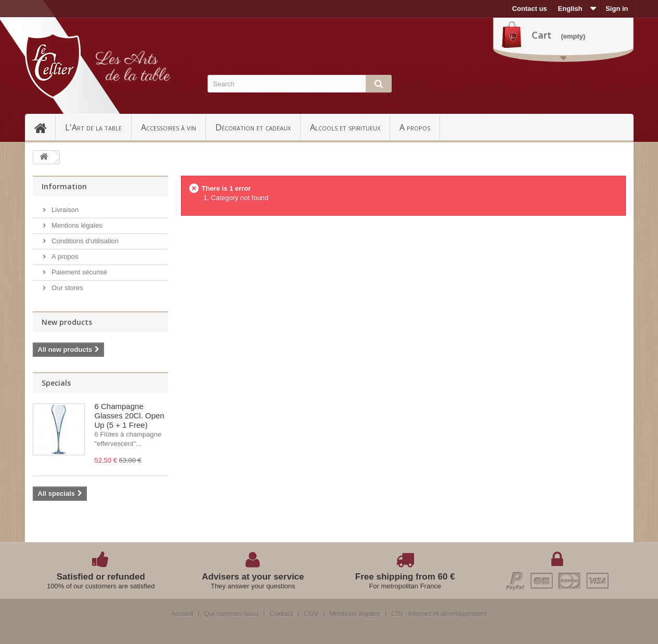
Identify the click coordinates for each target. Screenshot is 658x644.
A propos (415, 127)
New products (67, 322)
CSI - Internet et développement (439, 614)
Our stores (67, 288)
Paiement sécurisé (79, 272)
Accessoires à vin (169, 127)
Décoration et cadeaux (253, 127)
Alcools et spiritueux (345, 127)
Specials (56, 383)
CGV (311, 614)
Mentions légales (76, 225)
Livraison (64, 210)
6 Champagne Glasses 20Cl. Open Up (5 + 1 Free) (130, 416)
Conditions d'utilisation (85, 241)
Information (64, 186)
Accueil (45, 127)
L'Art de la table (93, 127)
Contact (281, 614)
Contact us (529, 9)
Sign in (617, 9)
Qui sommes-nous (231, 614)
